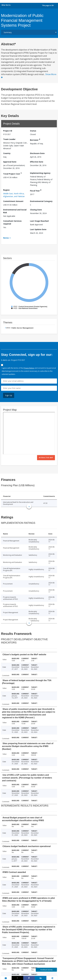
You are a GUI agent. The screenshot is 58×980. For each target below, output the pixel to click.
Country (7, 153)
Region (6, 190)
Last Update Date (38, 229)
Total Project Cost (12, 173)
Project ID (8, 131)
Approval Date (10, 162)
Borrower (35, 140)
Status (33, 131)
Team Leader (9, 139)
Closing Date (36, 210)
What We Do (6, 5)
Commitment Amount (13, 201)
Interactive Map (46, 458)
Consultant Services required (12, 222)
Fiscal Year (36, 190)
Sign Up (9, 395)
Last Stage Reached (39, 221)
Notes (6, 238)
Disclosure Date (37, 153)
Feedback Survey (46, 970)
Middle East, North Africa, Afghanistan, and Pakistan (14, 195)
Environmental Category (41, 201)
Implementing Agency (40, 173)
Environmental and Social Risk (15, 211)
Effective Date (37, 162)
